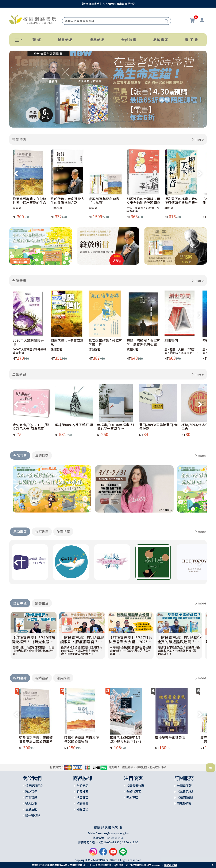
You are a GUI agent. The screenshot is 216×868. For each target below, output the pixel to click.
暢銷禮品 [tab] (42, 678)
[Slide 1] (70, 122)
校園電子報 (184, 786)
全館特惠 (129, 40)
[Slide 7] (116, 122)
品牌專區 (161, 40)
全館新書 (19, 280)
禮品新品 (97, 40)
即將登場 (82, 809)
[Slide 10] (138, 122)
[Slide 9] (131, 122)
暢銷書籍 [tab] (20, 678)
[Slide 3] (85, 122)
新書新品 (65, 40)
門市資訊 (31, 797)
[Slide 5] (100, 122)
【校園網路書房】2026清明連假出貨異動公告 (108, 4)
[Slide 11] (146, 122)
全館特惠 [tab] (20, 455)
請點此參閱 (170, 865)
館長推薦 (82, 791)
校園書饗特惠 (135, 786)
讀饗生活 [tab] (42, 603)
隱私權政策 (33, 815)
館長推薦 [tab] (63, 678)
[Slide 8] (123, 122)
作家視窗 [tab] (63, 532)
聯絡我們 (31, 791)
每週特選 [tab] (42, 455)
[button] (17, 40)
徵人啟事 (31, 803)
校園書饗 (82, 803)
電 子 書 (192, 40)
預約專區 (132, 797)
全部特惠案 (134, 791)
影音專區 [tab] (20, 603)
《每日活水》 (186, 791)
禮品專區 (82, 797)
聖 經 (37, 40)
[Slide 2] (78, 122)
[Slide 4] (93, 122)
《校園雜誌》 (186, 797)
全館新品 (19, 374)
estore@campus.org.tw (113, 833)
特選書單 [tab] (42, 532)
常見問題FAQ (34, 786)
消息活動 (31, 809)
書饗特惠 (19, 139)
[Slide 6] (108, 122)
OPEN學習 (184, 803)
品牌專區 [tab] (20, 532)
